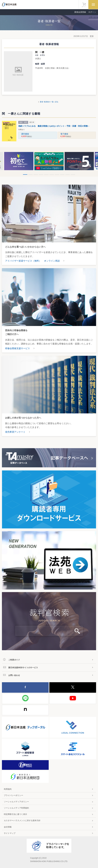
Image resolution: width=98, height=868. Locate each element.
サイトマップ (10, 833)
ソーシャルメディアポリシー (16, 802)
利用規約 (8, 789)
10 (73, 175)
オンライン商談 (52, 261)
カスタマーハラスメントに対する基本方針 (22, 821)
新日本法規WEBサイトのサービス (23, 668)
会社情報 (8, 827)
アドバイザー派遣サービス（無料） (23, 261)
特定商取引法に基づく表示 (15, 814)
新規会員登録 (80, 12)
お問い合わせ (14, 675)
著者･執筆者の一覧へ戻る (49, 102)
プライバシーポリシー (13, 795)
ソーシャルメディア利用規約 (16, 808)
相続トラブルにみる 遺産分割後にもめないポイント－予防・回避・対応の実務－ (54, 126)
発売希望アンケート (15, 432)
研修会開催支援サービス (18, 348)
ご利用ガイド (14, 660)
